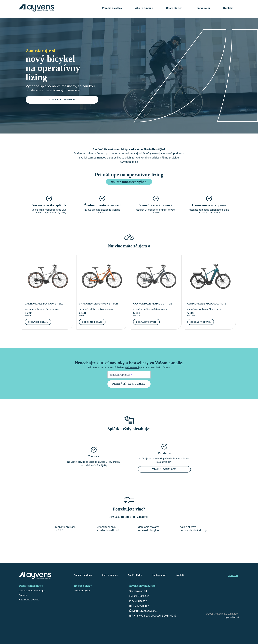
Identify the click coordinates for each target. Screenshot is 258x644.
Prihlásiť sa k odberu (129, 384)
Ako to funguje (144, 8)
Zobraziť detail (38, 322)
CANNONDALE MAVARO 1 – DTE (207, 304)
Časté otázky (174, 8)
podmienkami (132, 368)
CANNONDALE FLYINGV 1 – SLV (44, 304)
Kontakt (228, 8)
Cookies (23, 596)
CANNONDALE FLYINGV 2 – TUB (99, 304)
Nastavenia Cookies (29, 600)
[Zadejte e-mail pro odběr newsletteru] (129, 375)
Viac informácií (164, 470)
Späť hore (233, 576)
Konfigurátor (202, 8)
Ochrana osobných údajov (32, 591)
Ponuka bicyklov (112, 8)
